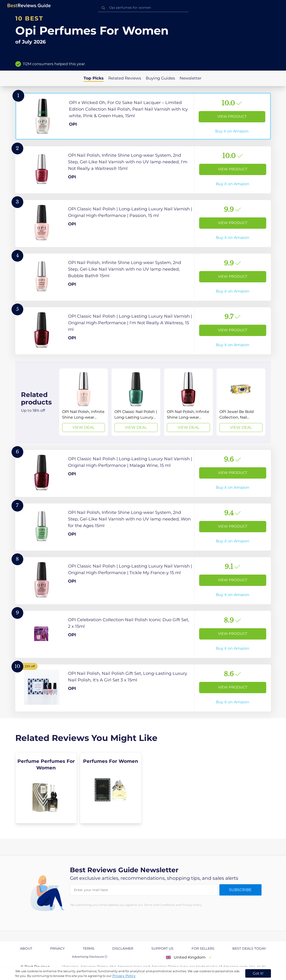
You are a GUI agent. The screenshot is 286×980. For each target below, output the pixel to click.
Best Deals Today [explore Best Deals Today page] (249, 948)
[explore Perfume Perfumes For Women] (46, 788)
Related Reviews (125, 78)
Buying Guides (160, 78)
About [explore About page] (26, 948)
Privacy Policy (124, 976)
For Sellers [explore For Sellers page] (203, 948)
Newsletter (191, 78)
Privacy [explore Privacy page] (57, 948)
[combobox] (143, 8)
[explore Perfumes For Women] (111, 788)
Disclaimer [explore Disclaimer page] (123, 948)
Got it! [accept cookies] (258, 973)
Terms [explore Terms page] (89, 948)
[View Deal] (84, 402)
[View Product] (143, 116)
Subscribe (240, 890)
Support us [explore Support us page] (162, 948)
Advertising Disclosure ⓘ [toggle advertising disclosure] (90, 957)
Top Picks (94, 78)
